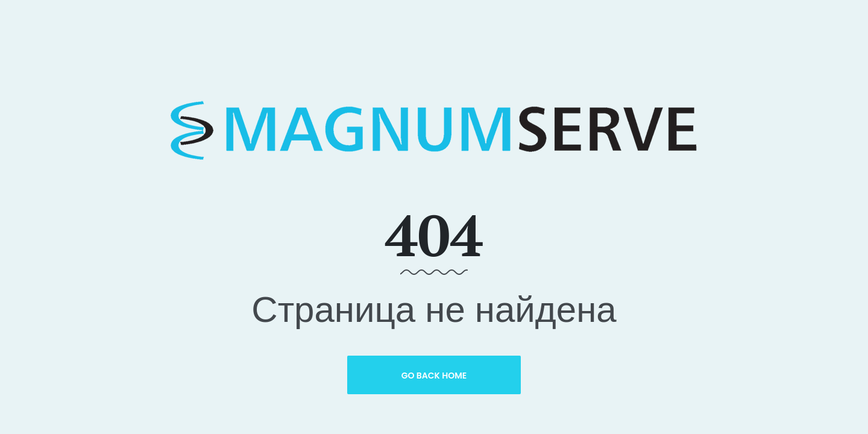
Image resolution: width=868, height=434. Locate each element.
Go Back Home (434, 376)
